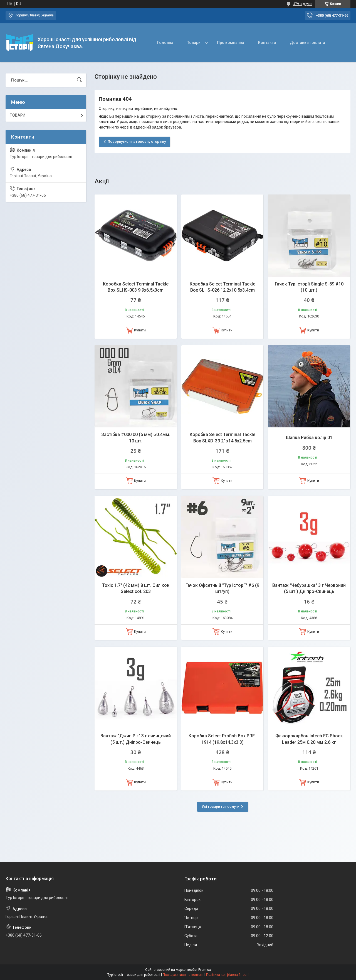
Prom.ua (205, 970)
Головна (165, 43)
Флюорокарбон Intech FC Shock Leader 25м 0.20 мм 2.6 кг (309, 739)
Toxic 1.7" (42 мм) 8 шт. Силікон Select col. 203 (136, 588)
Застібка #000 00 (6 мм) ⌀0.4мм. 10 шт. (136, 438)
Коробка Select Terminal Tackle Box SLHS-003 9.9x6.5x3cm (136, 287)
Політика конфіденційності (227, 975)
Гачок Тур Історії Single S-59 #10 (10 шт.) (309, 287)
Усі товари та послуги (220, 807)
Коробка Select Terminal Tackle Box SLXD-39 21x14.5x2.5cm (222, 438)
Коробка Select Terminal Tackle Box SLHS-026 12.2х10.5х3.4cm (222, 287)
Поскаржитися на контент (183, 975)
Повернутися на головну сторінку (137, 141)
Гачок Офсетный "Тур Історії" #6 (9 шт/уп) (222, 588)
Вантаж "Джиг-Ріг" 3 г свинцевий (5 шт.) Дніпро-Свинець (136, 739)
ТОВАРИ (18, 115)
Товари (194, 43)
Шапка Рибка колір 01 (309, 438)
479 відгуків (303, 4)
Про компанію (231, 43)
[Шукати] (80, 80)
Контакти (267, 43)
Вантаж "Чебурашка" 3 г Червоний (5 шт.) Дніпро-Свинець (309, 588)
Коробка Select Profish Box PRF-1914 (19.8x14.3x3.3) (222, 739)
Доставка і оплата (307, 43)
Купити (140, 330)
